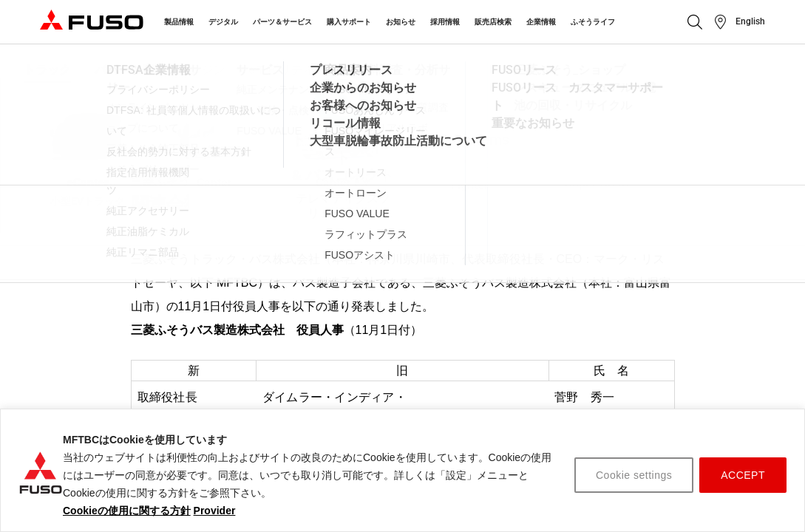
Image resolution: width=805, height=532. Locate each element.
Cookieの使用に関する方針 (127, 511)
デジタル (223, 22)
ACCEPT (743, 475)
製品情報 (179, 22)
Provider (215, 511)
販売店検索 (493, 22)
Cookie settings (634, 475)
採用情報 (445, 22)
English (750, 21)
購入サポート (349, 22)
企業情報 (541, 22)
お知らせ (401, 22)
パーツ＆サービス (282, 22)
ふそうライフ (593, 22)
